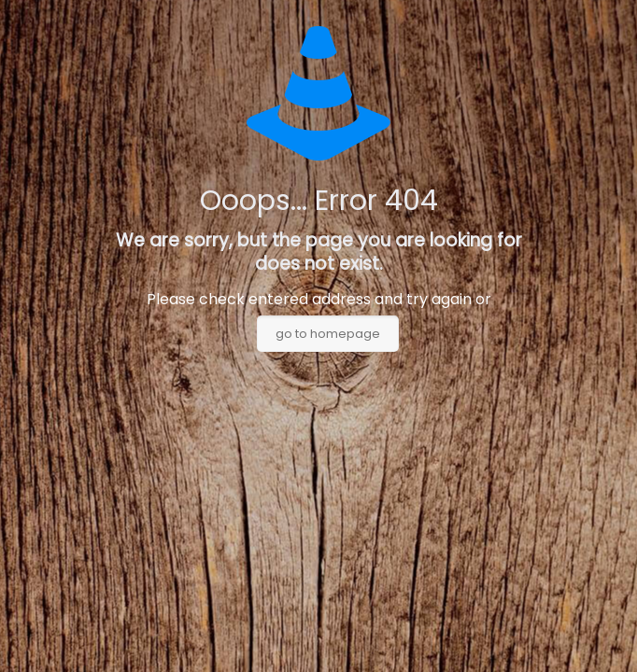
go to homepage (328, 334)
